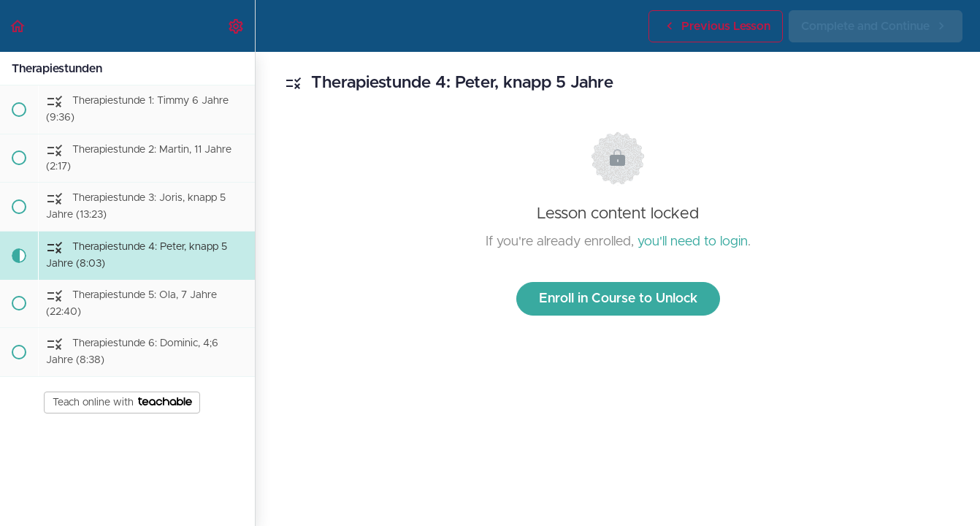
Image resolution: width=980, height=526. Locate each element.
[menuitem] (237, 26)
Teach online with (122, 403)
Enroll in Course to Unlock (618, 299)
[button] (18, 26)
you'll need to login (693, 242)
